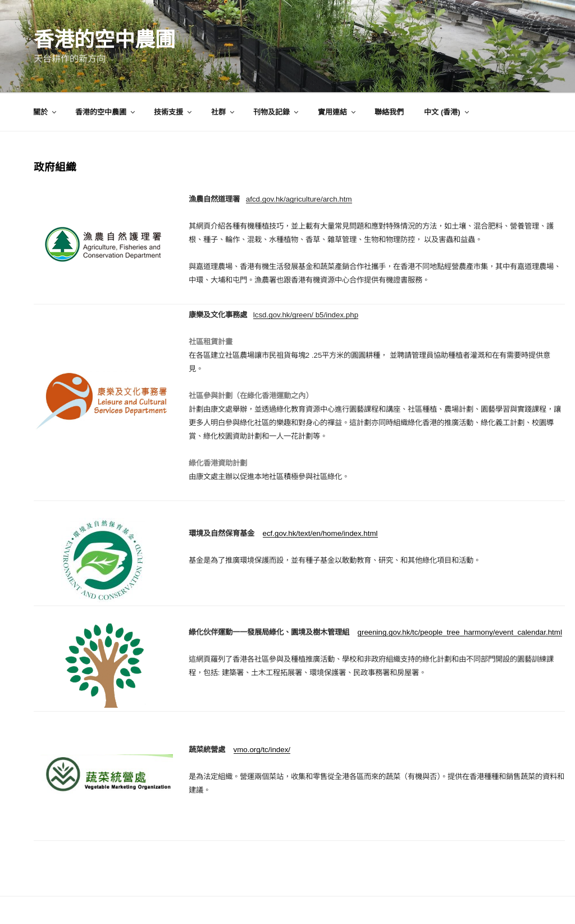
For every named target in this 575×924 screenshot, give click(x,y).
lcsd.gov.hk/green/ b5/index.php (306, 315)
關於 (45, 112)
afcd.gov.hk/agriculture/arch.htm (299, 199)
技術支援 (174, 112)
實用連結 (337, 112)
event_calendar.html (529, 632)
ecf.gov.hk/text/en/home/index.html (320, 533)
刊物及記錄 (277, 112)
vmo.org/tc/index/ (262, 750)
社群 (223, 112)
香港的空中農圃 (104, 40)
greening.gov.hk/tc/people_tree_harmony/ (426, 632)
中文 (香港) (447, 112)
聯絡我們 (389, 112)
